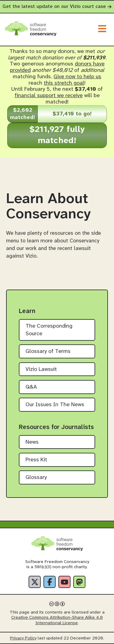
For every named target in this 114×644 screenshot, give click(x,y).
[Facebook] (50, 582)
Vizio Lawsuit (41, 370)
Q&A (31, 387)
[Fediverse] (79, 582)
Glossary (36, 478)
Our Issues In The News (55, 405)
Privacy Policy (23, 638)
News (32, 442)
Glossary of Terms (48, 352)
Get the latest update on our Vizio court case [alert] (57, 7)
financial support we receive (49, 96)
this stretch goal (64, 83)
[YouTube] (64, 582)
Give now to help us (77, 77)
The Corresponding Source (49, 330)
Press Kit (36, 460)
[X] (35, 582)
